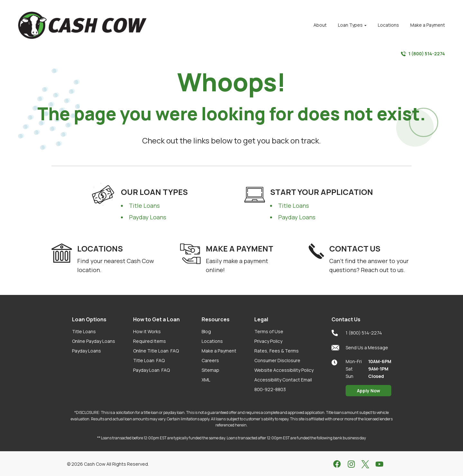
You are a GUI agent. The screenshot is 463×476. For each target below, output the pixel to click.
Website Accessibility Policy (284, 370)
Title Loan (149, 360)
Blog (206, 331)
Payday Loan (151, 370)
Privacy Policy (268, 341)
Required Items (150, 341)
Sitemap (210, 370)
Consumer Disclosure (277, 360)
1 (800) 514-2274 (423, 54)
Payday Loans (148, 217)
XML (206, 380)
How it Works (147, 331)
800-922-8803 (270, 389)
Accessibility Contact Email (283, 380)
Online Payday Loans (94, 341)
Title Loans (144, 206)
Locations (212, 341)
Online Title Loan (156, 351)
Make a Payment (219, 351)
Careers (210, 360)
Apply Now (368, 391)
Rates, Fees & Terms (277, 351)
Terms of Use (269, 331)
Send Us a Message (360, 348)
